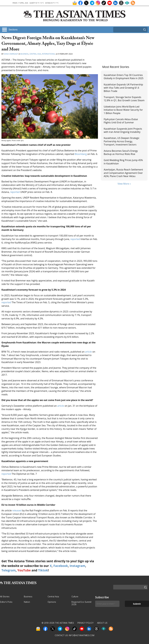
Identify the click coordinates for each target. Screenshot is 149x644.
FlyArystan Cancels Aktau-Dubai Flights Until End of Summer (121, 121)
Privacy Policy (85, 623)
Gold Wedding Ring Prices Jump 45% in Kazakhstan (123, 162)
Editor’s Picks (6, 602)
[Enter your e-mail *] (107, 604)
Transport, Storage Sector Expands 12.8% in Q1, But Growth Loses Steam (124, 99)
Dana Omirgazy (11, 54)
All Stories (5, 597)
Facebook (61, 566)
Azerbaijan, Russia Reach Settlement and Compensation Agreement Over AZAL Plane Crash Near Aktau (123, 173)
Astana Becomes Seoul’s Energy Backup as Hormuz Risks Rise (121, 152)
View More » (124, 184)
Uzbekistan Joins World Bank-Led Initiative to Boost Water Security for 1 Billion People (123, 110)
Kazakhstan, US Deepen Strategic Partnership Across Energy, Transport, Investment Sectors (122, 141)
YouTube (24, 570)
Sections (13, 30)
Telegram (9, 570)
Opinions (52, 602)
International (49, 54)
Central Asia (35, 54)
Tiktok (43, 570)
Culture (75, 597)
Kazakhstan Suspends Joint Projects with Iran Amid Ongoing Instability (123, 130)
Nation (27, 602)
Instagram (77, 566)
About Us (102, 623)
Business (25, 54)
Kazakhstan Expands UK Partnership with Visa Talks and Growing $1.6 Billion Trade (123, 88)
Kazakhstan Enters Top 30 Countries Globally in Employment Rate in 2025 (124, 77)
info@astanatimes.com (82, 635)
